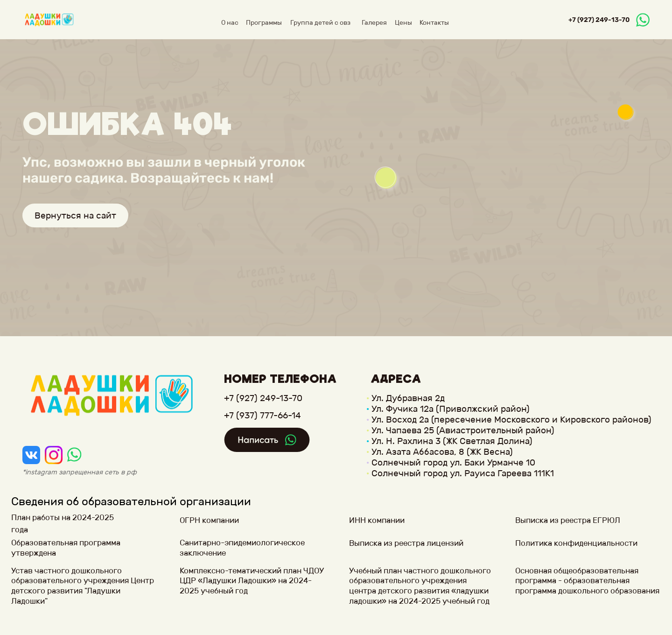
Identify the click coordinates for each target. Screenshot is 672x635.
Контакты (434, 23)
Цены (403, 23)
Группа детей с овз (320, 23)
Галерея (374, 23)
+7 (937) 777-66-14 (262, 415)
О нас (230, 23)
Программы (264, 23)
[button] (72, 548)
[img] (31, 455)
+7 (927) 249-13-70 (599, 20)
